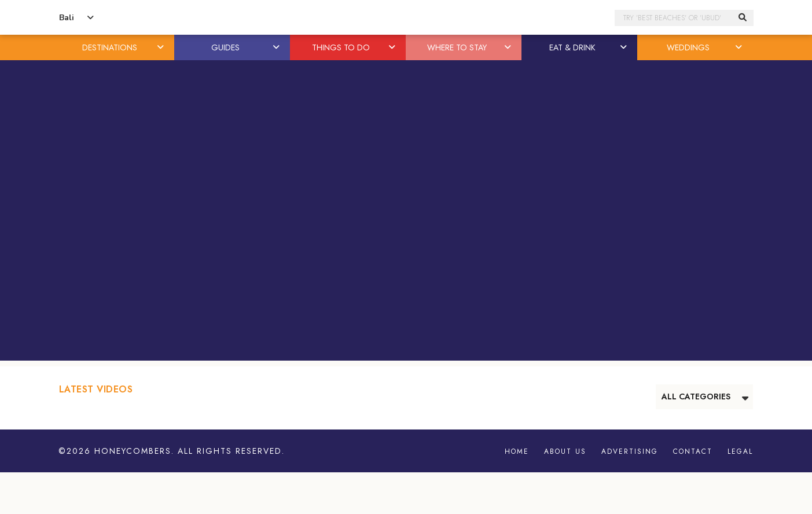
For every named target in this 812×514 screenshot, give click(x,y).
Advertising (630, 451)
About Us (565, 451)
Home (517, 451)
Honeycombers (133, 451)
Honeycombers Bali (406, 18)
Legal (740, 451)
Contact (693, 451)
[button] (161, 47)
